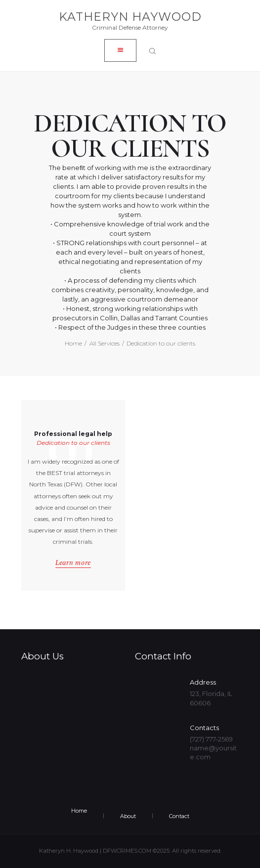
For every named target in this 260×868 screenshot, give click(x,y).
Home (73, 343)
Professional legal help (73, 434)
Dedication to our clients (73, 443)
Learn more (73, 563)
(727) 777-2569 (211, 739)
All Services (105, 343)
